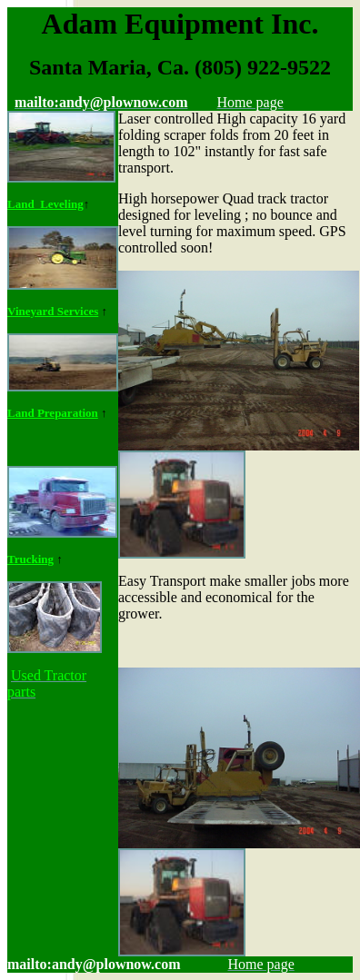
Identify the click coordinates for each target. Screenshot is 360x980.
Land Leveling (45, 204)
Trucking (30, 559)
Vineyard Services (53, 311)
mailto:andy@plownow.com (94, 964)
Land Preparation (53, 413)
